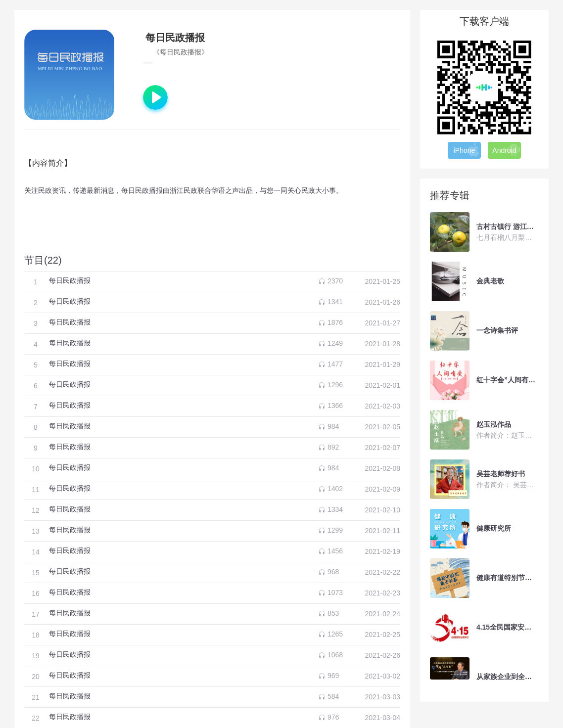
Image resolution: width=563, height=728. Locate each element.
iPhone (467, 150)
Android (506, 150)
